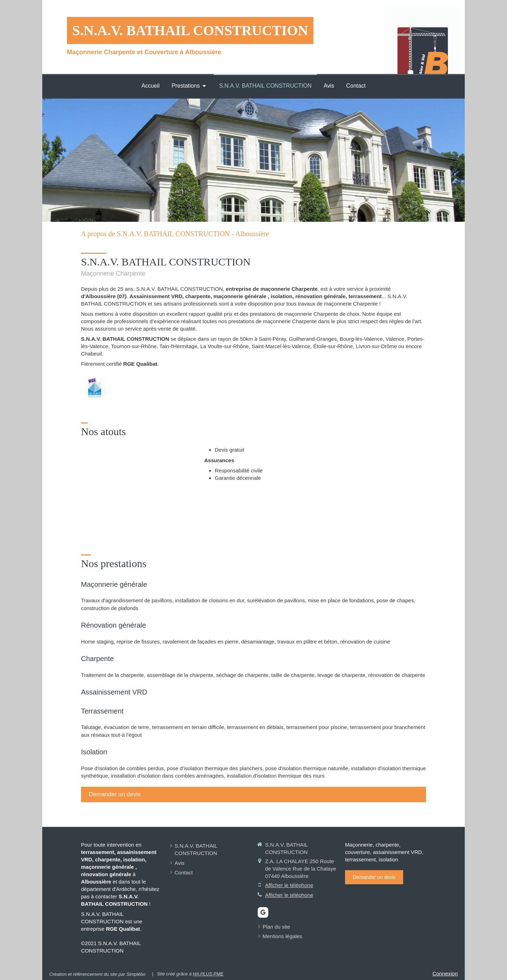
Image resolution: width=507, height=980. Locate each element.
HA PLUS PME (208, 974)
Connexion (445, 973)
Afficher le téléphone (289, 885)
